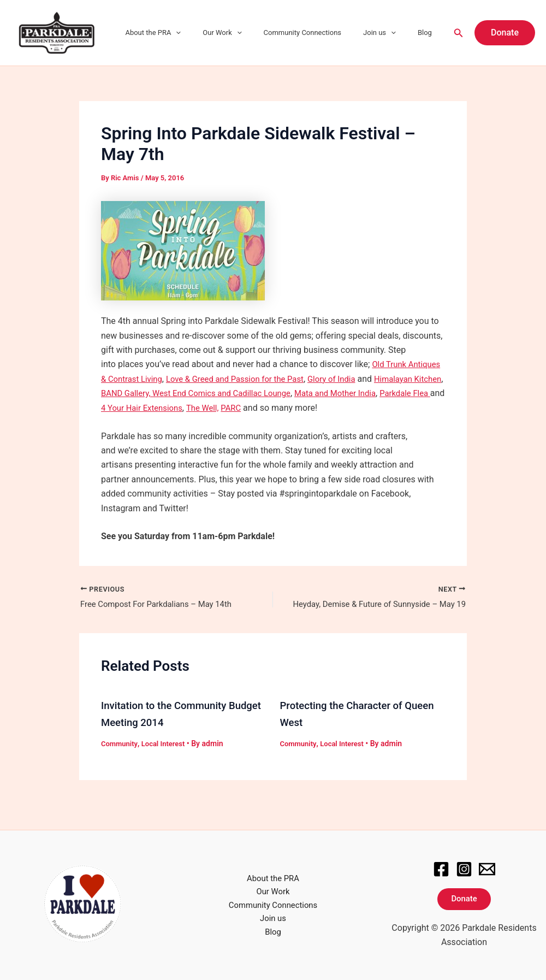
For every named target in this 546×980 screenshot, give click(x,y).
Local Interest (167, 758)
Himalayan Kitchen (137, 393)
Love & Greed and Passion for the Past (282, 379)
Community (120, 758)
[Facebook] (441, 867)
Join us (391, 33)
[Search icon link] (459, 33)
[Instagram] (464, 867)
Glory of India (385, 379)
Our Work (249, 33)
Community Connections (322, 33)
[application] (210, 33)
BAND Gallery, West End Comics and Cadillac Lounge (280, 393)
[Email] (487, 867)
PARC (365, 408)
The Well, (334, 408)
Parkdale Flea (181, 408)
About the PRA (187, 33)
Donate (464, 899)
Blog (429, 33)
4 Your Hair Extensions (269, 408)
